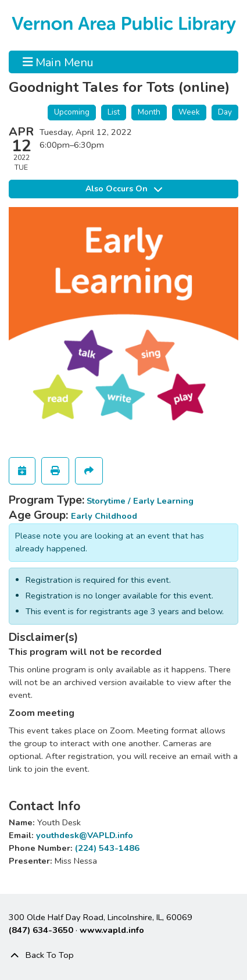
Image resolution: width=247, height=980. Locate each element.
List (114, 112)
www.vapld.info (112, 930)
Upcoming (72, 112)
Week (189, 112)
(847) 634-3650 (41, 930)
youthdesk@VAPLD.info (85, 835)
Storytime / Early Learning (140, 501)
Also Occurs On (124, 189)
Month (149, 112)
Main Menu (58, 62)
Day (225, 112)
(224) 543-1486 (107, 848)
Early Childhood (104, 516)
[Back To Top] (123, 956)
